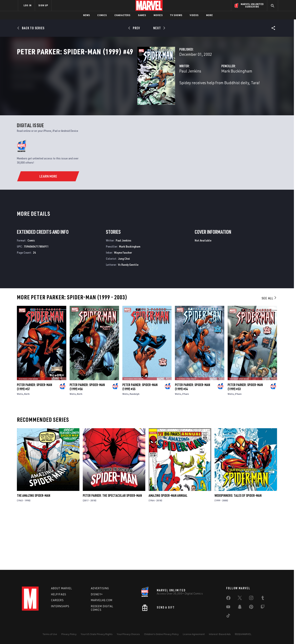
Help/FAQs (59, 594)
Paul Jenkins (106, 89)
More (210, 15)
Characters (122, 15)
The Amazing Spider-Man (34, 550)
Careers (57, 600)
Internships (60, 606)
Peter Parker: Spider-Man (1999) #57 (34, 441)
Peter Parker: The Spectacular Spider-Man (112, 550)
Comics (102, 15)
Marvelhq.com (102, 600)
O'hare (186, 448)
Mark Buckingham (195, 89)
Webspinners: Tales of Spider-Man (238, 550)
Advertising (100, 588)
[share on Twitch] (263, 608)
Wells (20, 448)
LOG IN (28, 5)
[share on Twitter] (240, 599)
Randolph (135, 448)
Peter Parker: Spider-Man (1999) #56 (87, 441)
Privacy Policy (69, 634)
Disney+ (97, 594)
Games (142, 15)
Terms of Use (50, 634)
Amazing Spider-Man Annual (168, 550)
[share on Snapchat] (240, 608)
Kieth (27, 448)
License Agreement (194, 634)
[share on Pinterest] (251, 608)
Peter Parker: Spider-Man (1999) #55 (140, 441)
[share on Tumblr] (263, 599)
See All (269, 353)
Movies (158, 15)
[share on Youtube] (228, 608)
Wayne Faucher (123, 307)
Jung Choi (124, 313)
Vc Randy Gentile (128, 319)
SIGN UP (43, 5)
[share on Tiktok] (228, 616)
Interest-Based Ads (220, 634)
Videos (194, 15)
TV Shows (176, 15)
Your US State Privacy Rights (97, 634)
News (87, 15)
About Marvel (61, 588)
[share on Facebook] (228, 599)
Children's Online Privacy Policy (161, 634)
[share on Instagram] (251, 599)
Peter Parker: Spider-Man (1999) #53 (245, 441)
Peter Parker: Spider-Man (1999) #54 (193, 441)
